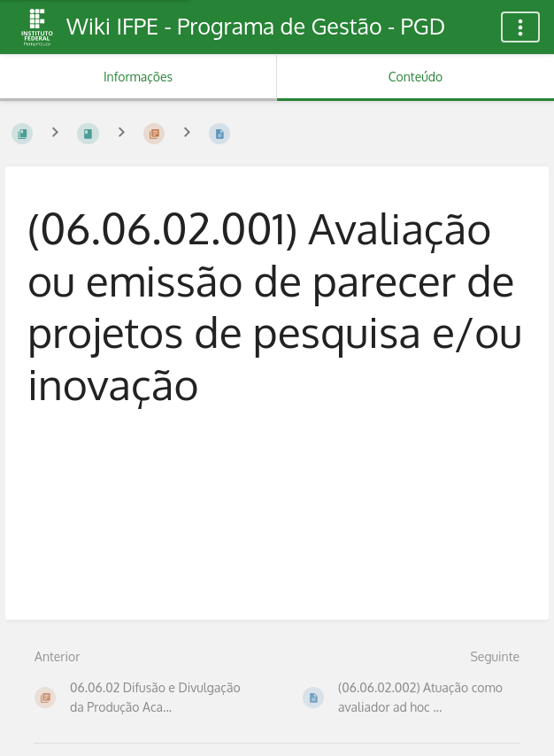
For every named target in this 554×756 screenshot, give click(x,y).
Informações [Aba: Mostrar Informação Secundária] (138, 77)
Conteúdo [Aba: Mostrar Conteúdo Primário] (415, 77)
